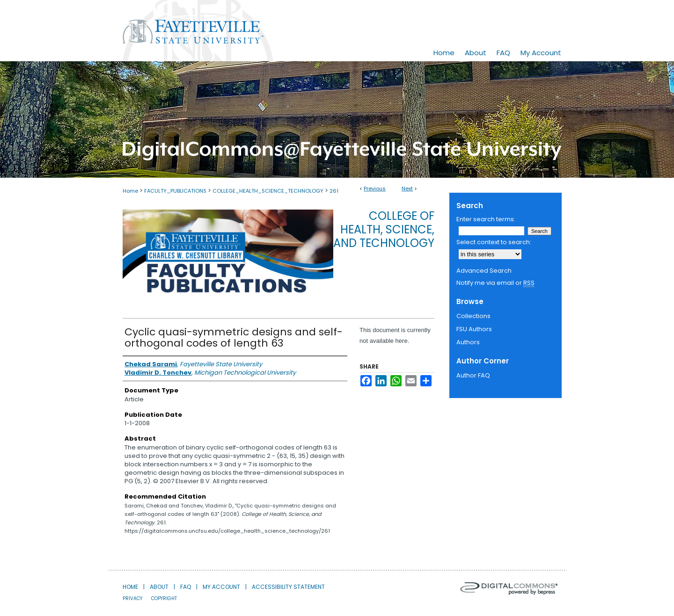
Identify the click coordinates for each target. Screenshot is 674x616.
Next (407, 188)
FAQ (186, 587)
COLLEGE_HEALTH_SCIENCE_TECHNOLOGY (268, 191)
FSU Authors (474, 329)
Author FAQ (473, 375)
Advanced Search (484, 271)
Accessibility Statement (288, 587)
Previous (375, 188)
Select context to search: (494, 242)
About (159, 587)
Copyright (164, 598)
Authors (468, 342)
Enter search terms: (486, 219)
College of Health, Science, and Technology (384, 229)
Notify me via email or (495, 283)
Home (130, 191)
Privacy (132, 598)
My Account (221, 587)
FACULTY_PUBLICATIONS (175, 191)
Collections (473, 316)
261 (334, 191)
